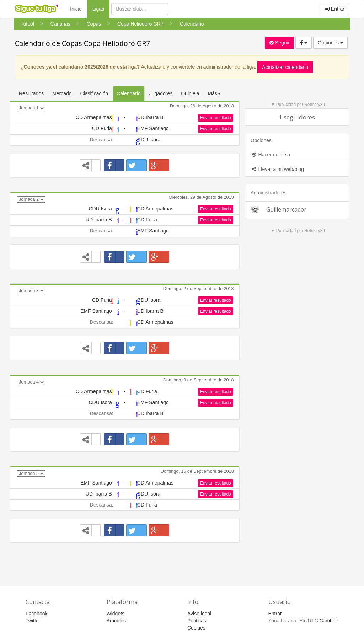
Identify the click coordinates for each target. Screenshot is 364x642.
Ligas (101, 8)
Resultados (31, 93)
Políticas (197, 621)
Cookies (196, 628)
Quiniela (190, 93)
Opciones (330, 43)
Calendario (129, 93)
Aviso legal (199, 614)
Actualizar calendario (285, 67)
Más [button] (214, 93)
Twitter (33, 621)
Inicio (76, 9)
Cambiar (329, 621)
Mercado (62, 93)
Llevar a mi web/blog (277, 169)
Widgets (116, 614)
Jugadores (161, 93)
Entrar (335, 9)
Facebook (36, 614)
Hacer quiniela (270, 155)
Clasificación (94, 93)
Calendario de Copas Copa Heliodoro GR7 (82, 43)
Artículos (116, 621)
